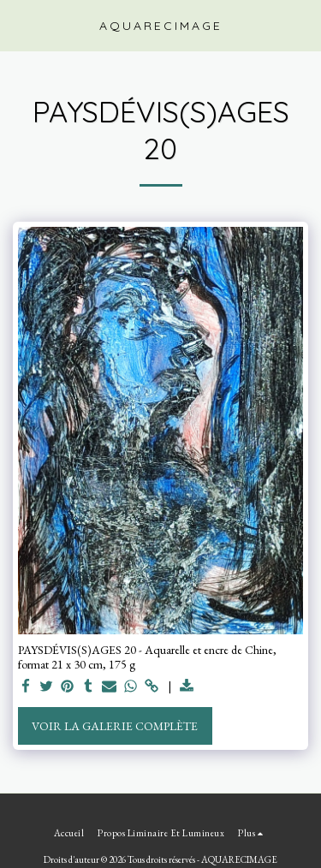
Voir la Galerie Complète (115, 726)
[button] (19, 25)
